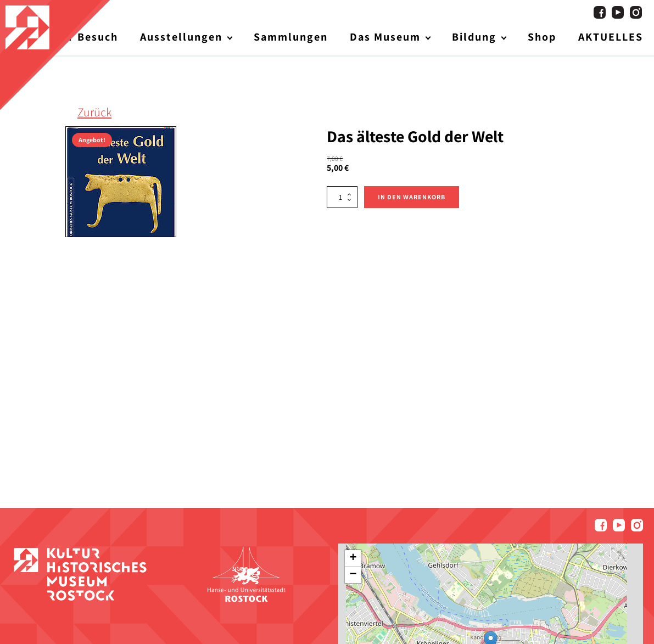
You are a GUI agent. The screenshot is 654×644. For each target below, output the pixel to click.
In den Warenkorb (412, 197)
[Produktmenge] (342, 197)
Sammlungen (291, 37)
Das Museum (385, 37)
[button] (353, 558)
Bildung (474, 37)
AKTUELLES (611, 37)
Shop (542, 37)
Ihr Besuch (88, 37)
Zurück (94, 112)
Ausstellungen (181, 37)
